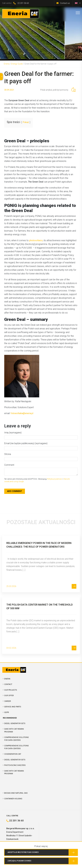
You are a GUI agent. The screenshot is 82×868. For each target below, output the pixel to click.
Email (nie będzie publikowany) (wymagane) (26, 443)
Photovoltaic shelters (15, 765)
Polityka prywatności (55, 479)
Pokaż (26, 122)
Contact (8, 684)
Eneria (7, 64)
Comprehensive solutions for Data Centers (16, 747)
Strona (8, 454)
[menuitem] (76, 3)
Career (8, 701)
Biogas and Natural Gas (16, 793)
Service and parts (13, 707)
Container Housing (13, 799)
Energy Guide (17, 64)
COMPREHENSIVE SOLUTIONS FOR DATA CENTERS (16, 739)
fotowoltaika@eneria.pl (22, 413)
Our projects (11, 690)
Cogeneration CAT (13, 754)
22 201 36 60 (23, 3)
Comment (9, 465)
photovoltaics (36, 240)
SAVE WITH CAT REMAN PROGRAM (14, 730)
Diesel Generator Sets (15, 723)
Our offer (9, 695)
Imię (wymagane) (13, 433)
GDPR (7, 712)
